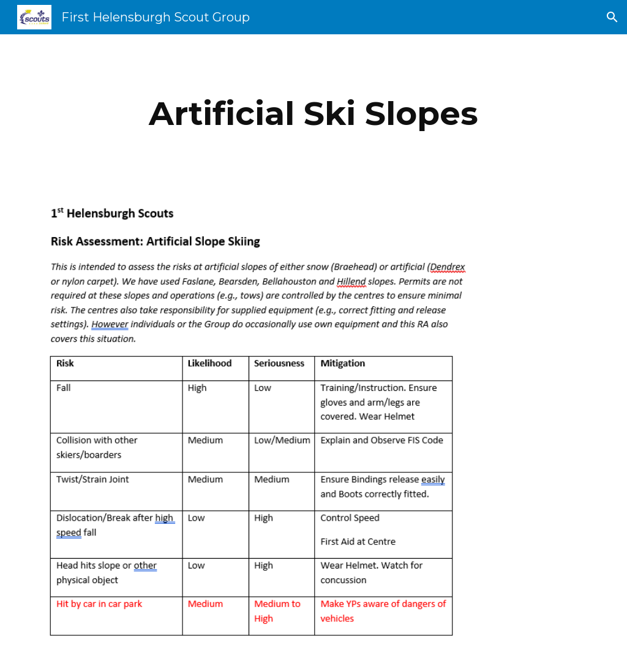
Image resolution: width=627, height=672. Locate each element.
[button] (612, 17)
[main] (313, 114)
